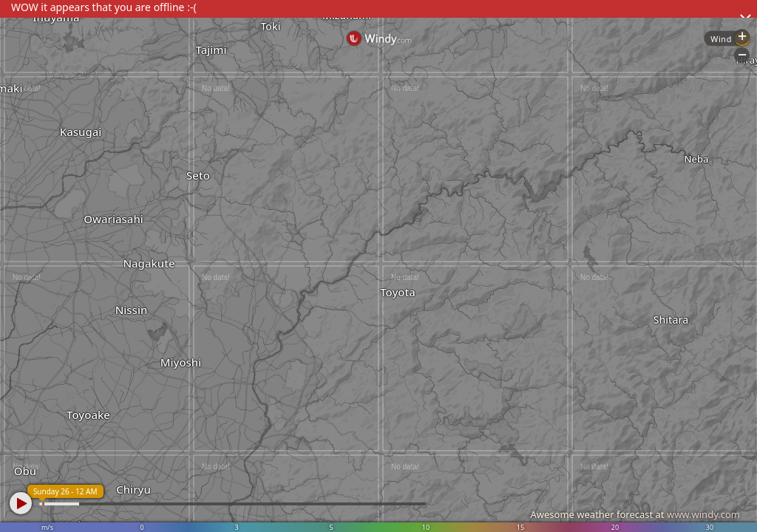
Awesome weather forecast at (635, 514)
